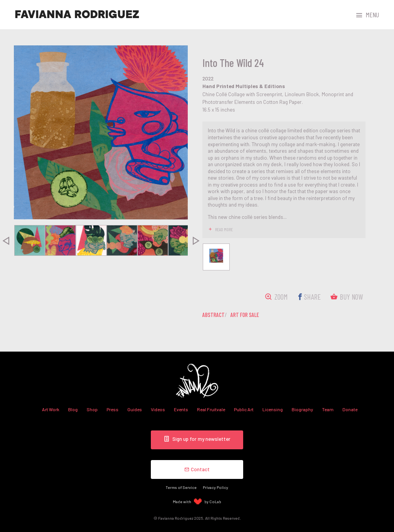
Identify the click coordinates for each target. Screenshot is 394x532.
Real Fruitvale (211, 409)
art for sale (245, 315)
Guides (135, 409)
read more (224, 229)
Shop (92, 409)
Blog (73, 409)
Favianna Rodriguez (77, 15)
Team (328, 409)
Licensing (273, 409)
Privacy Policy (215, 487)
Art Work (51, 409)
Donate (350, 409)
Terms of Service (181, 487)
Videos (158, 409)
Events (181, 409)
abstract (214, 315)
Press (113, 409)
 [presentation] (196, 240)
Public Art (244, 409)
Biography (302, 409)
